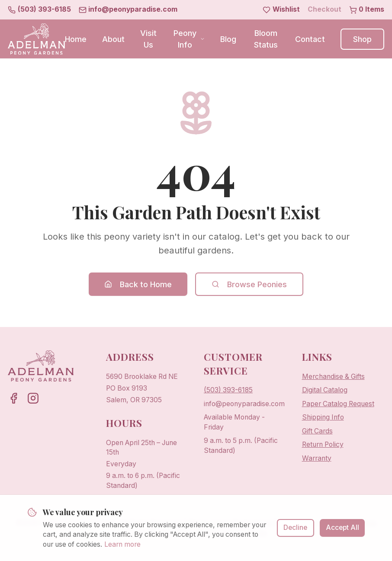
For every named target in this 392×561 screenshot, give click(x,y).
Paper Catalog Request (338, 404)
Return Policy (323, 444)
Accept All (342, 531)
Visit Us (148, 39)
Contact (310, 39)
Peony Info (189, 39)
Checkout (325, 9)
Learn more (122, 547)
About (113, 39)
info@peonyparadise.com (244, 404)
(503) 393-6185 (228, 390)
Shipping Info (323, 417)
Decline (295, 531)
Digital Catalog (325, 390)
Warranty (317, 458)
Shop (362, 39)
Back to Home (138, 284)
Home (76, 39)
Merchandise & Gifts (333, 377)
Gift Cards (317, 431)
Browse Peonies (249, 284)
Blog (228, 39)
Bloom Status (266, 39)
